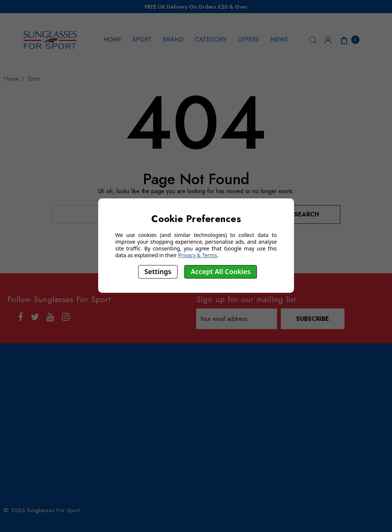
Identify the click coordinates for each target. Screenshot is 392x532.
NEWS (279, 39)
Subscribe (313, 319)
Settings (158, 271)
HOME (113, 39)
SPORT (142, 39)
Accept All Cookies (221, 271)
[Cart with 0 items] (349, 40)
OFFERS (248, 39)
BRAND (173, 39)
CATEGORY (211, 39)
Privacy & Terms (198, 255)
